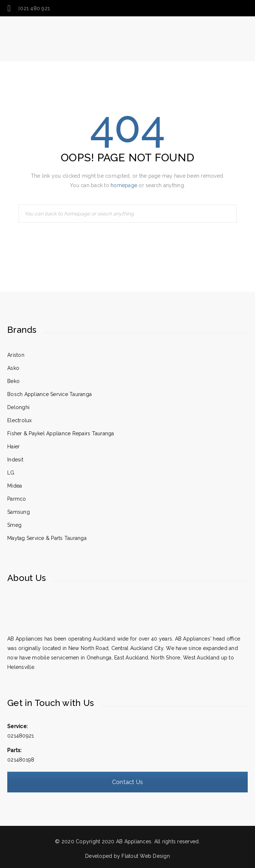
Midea (15, 486)
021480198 (21, 760)
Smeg (14, 525)
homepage (124, 185)
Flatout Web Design (146, 856)
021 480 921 (34, 8)
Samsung (19, 512)
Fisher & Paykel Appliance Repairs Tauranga (61, 433)
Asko (13, 368)
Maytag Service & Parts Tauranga (47, 538)
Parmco (17, 499)
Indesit (15, 460)
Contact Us (128, 782)
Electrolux (20, 420)
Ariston (16, 355)
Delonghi (18, 407)
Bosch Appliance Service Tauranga (49, 394)
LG (11, 473)
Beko (13, 381)
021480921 (21, 736)
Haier (13, 447)
